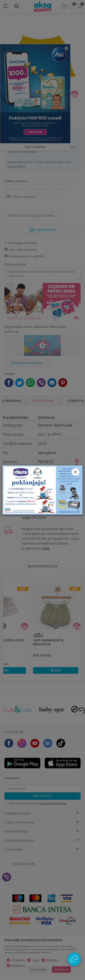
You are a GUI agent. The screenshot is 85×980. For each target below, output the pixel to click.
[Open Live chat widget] (74, 959)
